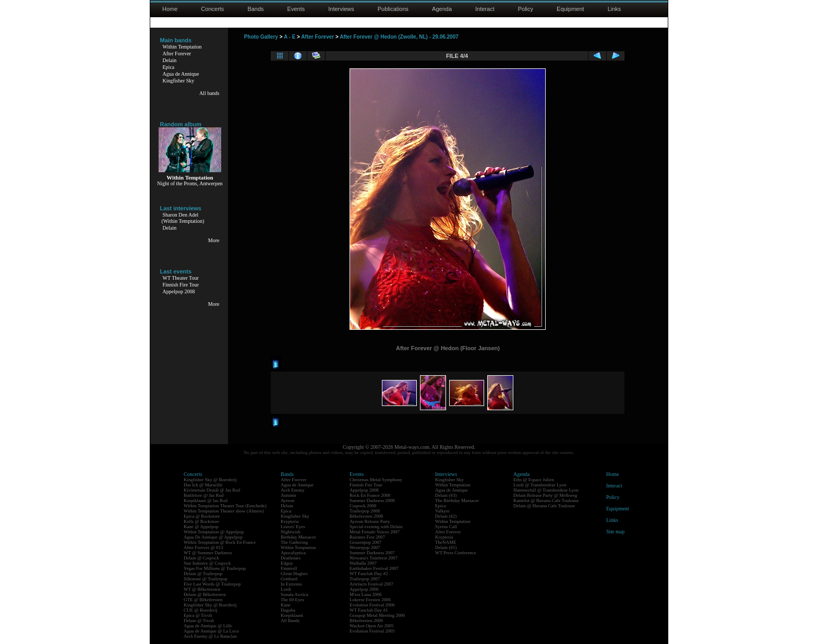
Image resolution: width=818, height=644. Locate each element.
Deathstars (291, 558)
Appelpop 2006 (364, 589)
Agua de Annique (181, 74)
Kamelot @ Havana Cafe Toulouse (546, 500)
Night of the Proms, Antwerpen (190, 183)
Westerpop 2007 (365, 547)
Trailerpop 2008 (365, 511)
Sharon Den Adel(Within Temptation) (183, 218)
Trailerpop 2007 (365, 579)
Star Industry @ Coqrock (207, 563)
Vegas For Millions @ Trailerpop (215, 568)
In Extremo (291, 584)
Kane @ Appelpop (201, 527)
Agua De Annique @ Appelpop (213, 537)
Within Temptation (182, 47)
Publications (393, 9)
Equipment (570, 9)
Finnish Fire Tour (181, 285)
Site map (615, 532)
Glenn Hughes (294, 574)
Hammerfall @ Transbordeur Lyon (546, 490)
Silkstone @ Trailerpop (206, 579)
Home (170, 9)
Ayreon (287, 500)
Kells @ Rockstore (201, 521)
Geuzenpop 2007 (365, 542)
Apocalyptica (293, 553)
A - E (290, 37)
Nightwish (291, 532)
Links (615, 9)
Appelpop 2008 (179, 291)
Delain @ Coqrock (201, 558)
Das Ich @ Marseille (203, 485)
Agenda (442, 9)
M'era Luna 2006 (366, 594)
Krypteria (290, 521)
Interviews (341, 9)
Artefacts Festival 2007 (371, 584)
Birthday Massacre (298, 537)
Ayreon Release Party (370, 521)
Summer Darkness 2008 (372, 500)
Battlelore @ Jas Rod (204, 495)
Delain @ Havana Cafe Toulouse (544, 506)
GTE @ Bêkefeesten (203, 600)
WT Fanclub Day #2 (369, 574)
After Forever (177, 53)
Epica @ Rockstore (202, 516)
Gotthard (289, 579)
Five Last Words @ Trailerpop (212, 584)
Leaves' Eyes (293, 527)
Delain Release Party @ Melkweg (545, 495)
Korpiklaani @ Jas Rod (206, 500)
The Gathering (294, 542)
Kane (286, 605)
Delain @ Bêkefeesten (205, 594)
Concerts (212, 9)
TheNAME (446, 542)
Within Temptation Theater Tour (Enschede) (225, 506)
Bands (255, 9)
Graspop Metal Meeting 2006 (377, 615)
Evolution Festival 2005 (372, 631)
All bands (209, 93)
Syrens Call (446, 527)
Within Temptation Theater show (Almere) (224, 511)
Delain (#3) (446, 495)
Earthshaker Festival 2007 (374, 568)
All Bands (290, 621)
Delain (170, 60)
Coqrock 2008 (363, 506)
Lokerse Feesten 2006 (370, 600)
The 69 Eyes (292, 600)
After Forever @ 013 (203, 547)
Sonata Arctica (294, 594)
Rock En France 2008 (370, 495)
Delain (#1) (446, 547)
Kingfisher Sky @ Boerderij (210, 480)
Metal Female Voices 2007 (375, 532)
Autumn (288, 495)
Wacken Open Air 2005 (372, 626)
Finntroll (289, 568)
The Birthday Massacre (457, 500)
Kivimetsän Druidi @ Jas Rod (212, 490)
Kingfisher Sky (179, 81)
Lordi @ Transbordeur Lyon (540, 485)
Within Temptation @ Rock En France (220, 542)
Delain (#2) (446, 516)
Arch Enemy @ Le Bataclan (210, 636)
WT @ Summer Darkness (208, 553)
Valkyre (442, 511)
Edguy (287, 563)
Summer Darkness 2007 (372, 553)
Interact (485, 9)
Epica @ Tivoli (198, 615)
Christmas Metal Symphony (376, 480)
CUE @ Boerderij (201, 610)
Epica (169, 67)
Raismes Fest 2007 (367, 537)
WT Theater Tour (181, 278)
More (214, 240)
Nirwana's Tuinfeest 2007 (374, 558)
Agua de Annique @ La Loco (211, 631)
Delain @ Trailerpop (203, 574)
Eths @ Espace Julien (534, 480)
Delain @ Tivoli (199, 621)
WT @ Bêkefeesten (202, 589)
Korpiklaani (292, 615)
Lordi (286, 589)
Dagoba (288, 610)
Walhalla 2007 (363, 563)
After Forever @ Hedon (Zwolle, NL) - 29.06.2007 (399, 37)
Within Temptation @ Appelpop (214, 532)
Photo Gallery (261, 37)
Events (296, 9)
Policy (526, 9)
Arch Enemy (293, 490)
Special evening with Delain (376, 527)
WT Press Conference (456, 553)
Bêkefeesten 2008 (366, 516)
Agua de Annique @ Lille (208, 626)
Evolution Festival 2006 (372, 605)
